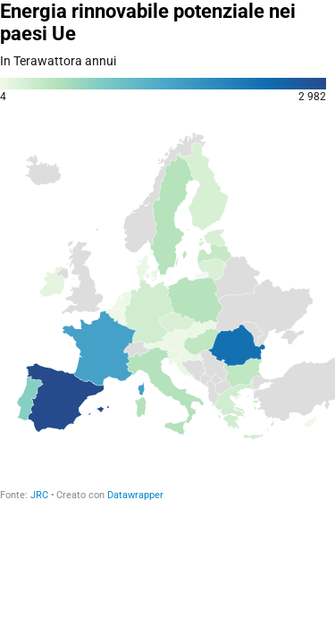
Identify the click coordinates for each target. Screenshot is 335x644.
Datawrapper (135, 495)
